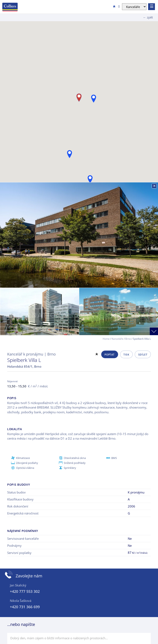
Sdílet (143, 355)
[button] (90, 179)
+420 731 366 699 (25, 607)
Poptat (110, 355)
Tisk (126, 355)
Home (106, 339)
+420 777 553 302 (25, 591)
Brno (128, 339)
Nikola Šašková (21, 601)
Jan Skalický (18, 585)
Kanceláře (117, 339)
